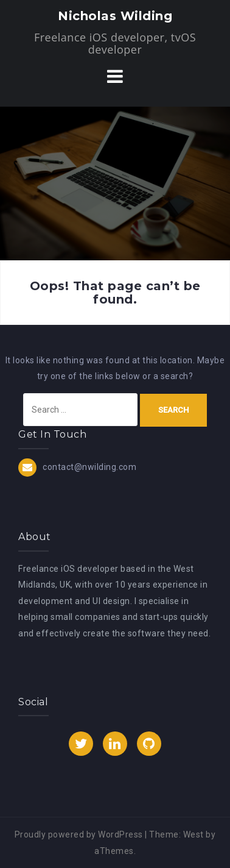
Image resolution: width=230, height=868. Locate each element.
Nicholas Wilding (115, 16)
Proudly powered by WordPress (79, 834)
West (193, 834)
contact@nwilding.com (89, 467)
